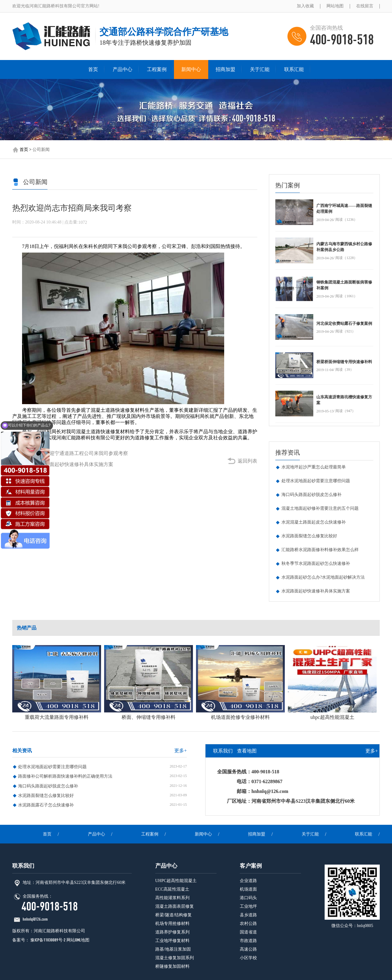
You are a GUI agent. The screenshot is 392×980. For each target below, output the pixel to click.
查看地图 (247, 751)
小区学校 (248, 958)
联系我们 (223, 751)
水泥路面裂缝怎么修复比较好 (309, 536)
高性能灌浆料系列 (172, 898)
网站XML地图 (78, 940)
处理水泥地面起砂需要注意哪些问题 (316, 481)
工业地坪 (248, 906)
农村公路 (248, 924)
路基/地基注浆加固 (173, 949)
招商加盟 (225, 69)
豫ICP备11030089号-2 (47, 940)
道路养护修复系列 (172, 932)
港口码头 (248, 898)
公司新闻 (41, 150)
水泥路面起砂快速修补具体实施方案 (74, 464)
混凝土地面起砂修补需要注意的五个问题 (320, 508)
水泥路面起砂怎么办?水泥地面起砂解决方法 (323, 577)
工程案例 (157, 69)
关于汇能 (260, 69)
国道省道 (248, 932)
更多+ (181, 751)
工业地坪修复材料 (172, 941)
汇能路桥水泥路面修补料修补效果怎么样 (320, 550)
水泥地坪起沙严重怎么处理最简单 (314, 467)
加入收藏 (305, 6)
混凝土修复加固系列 (175, 958)
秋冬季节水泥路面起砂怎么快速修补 (316, 563)
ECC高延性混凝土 (172, 889)
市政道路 (248, 941)
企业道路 (248, 881)
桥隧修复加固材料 (172, 966)
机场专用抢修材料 (172, 924)
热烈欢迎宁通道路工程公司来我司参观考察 (81, 453)
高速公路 (248, 949)
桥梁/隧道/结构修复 (174, 915)
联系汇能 (294, 69)
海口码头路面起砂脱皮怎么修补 (311, 495)
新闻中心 (191, 69)
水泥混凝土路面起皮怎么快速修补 (314, 522)
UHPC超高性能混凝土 (176, 881)
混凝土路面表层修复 (175, 906)
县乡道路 (248, 915)
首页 (93, 69)
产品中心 (123, 69)
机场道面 (248, 889)
